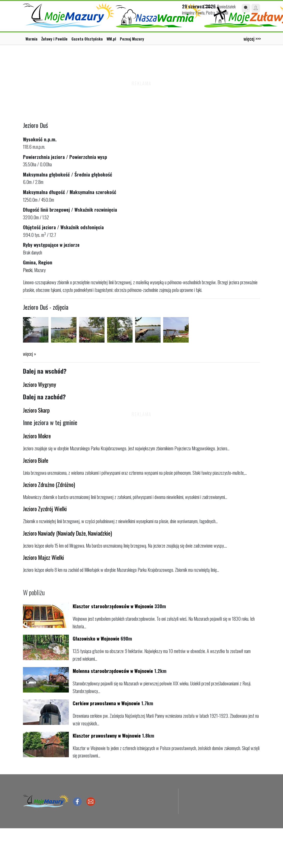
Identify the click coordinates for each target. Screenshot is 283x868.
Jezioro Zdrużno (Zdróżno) (49, 484)
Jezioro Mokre (37, 436)
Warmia (31, 39)
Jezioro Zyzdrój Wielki (45, 508)
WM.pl (111, 39)
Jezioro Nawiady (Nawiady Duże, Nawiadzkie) (67, 533)
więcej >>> (252, 39)
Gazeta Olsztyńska (87, 39)
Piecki (28, 270)
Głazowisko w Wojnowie (96, 638)
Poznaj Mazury (132, 39)
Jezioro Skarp (36, 410)
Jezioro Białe (36, 460)
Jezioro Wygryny (40, 384)
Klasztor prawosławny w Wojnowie (107, 735)
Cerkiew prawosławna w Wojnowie (106, 703)
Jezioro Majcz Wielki (43, 557)
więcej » (29, 354)
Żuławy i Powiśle (54, 39)
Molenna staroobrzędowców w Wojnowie (113, 671)
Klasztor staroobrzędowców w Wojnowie (113, 606)
